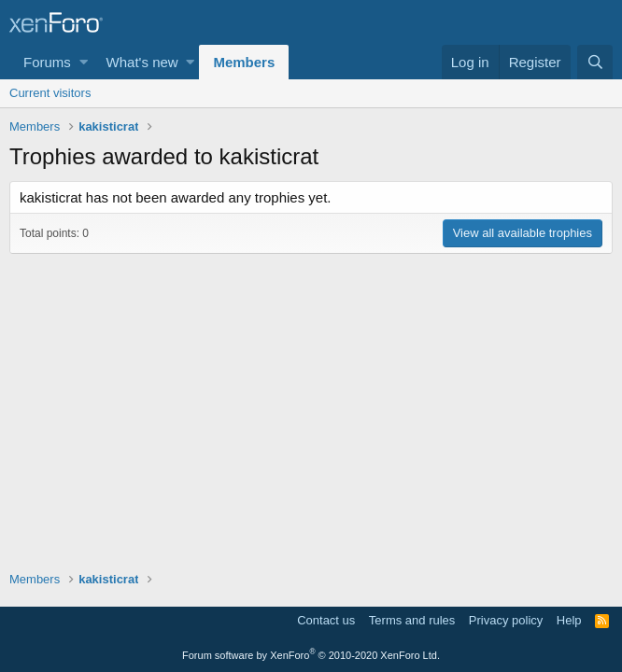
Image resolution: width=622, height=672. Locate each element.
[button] (84, 62)
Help (569, 620)
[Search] (595, 62)
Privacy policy (506, 620)
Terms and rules (412, 620)
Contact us (326, 620)
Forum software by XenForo (311, 655)
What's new (142, 62)
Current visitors (50, 93)
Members (244, 62)
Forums (47, 62)
